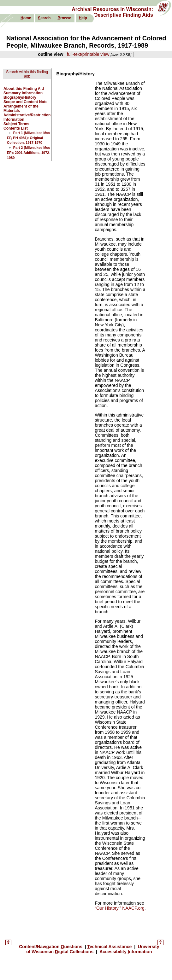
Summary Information (23, 93)
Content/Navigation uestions (51, 947)
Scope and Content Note (25, 102)
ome (26, 18)
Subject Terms (16, 124)
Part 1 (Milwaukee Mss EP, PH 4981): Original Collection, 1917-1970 (29, 138)
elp (83, 18)
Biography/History (20, 97)
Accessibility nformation (125, 952)
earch (44, 18)
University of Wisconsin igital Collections (93, 949)
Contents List (16, 128)
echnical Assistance (110, 947)
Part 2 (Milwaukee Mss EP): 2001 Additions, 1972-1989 (29, 153)
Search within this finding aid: (27, 74)
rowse (64, 18)
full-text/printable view (88, 54)
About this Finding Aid (24, 89)
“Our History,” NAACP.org (119, 908)
